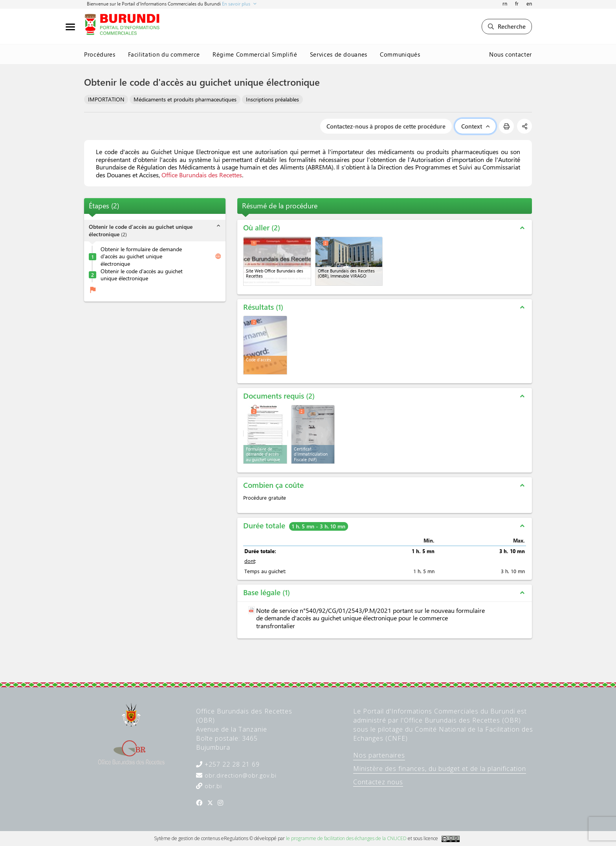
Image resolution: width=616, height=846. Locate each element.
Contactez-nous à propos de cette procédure (386, 126)
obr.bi (212, 786)
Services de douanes (339, 54)
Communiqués (400, 54)
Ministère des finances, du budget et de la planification (440, 769)
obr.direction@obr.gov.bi (240, 775)
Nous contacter (511, 54)
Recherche (507, 26)
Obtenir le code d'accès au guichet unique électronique (142, 275)
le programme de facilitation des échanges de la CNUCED (346, 838)
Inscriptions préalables (272, 99)
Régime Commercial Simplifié (255, 54)
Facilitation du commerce (164, 54)
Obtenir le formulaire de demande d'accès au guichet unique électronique (141, 257)
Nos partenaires (379, 755)
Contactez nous (378, 782)
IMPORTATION (106, 99)
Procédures (100, 54)
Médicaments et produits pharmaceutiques (185, 99)
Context (475, 126)
